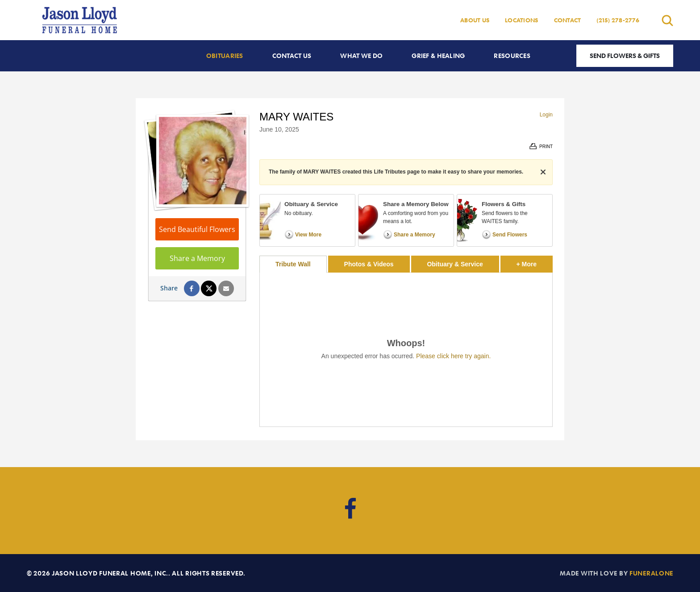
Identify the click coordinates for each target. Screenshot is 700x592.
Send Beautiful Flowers (197, 229)
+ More (535, 262)
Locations (521, 20)
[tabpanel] (406, 350)
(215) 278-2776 (618, 20)
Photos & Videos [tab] (369, 264)
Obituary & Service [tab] (455, 264)
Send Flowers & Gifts (625, 56)
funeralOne (651, 573)
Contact (568, 20)
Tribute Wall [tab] (293, 264)
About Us (475, 20)
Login (546, 115)
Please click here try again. (453, 356)
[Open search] (667, 20)
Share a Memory (197, 258)
